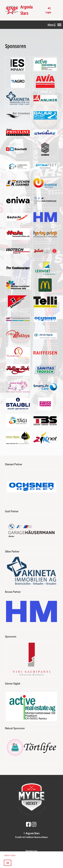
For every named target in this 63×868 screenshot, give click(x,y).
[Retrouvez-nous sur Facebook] (28, 824)
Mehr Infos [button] (10, 855)
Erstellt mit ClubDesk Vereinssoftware (32, 837)
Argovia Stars (26, 10)
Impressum (32, 851)
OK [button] (8, 863)
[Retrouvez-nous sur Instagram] (34, 824)
